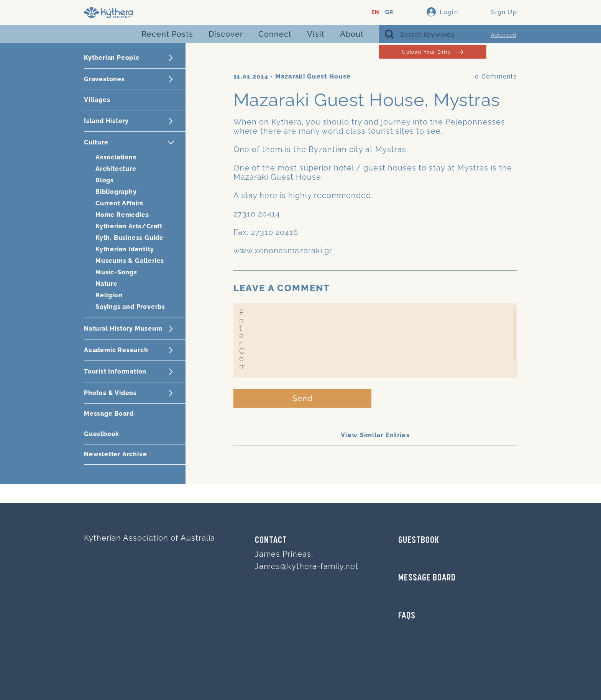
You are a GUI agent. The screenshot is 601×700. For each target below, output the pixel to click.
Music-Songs (116, 272)
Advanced (504, 35)
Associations (116, 157)
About (352, 34)
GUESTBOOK (419, 541)
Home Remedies (122, 215)
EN (375, 12)
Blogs (105, 180)
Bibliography (116, 192)
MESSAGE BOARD (427, 578)
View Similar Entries (375, 435)
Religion (109, 295)
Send (303, 398)
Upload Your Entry (433, 52)
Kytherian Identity (125, 249)
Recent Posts (167, 34)
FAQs (407, 616)
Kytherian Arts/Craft (129, 226)
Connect (275, 34)
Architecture (116, 169)
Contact (271, 541)
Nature (107, 284)
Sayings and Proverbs (130, 307)
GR (389, 12)
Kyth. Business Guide (130, 238)
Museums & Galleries (130, 261)
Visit (316, 34)
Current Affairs (119, 203)
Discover (226, 34)
